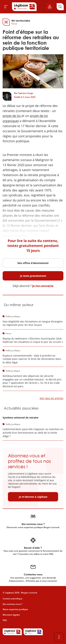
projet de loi (12, 116)
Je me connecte (43, 286)
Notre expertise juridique (15, 609)
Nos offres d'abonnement (33, 263)
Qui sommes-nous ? (12, 604)
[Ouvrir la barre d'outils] (59, 637)
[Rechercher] (60, 7)
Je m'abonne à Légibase (33, 497)
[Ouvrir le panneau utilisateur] (50, 7)
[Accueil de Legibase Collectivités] (24, 7)
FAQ (5, 620)
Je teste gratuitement (33, 276)
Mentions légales (11, 615)
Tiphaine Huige (26, 93)
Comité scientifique (12, 599)
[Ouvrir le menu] (6, 7)
